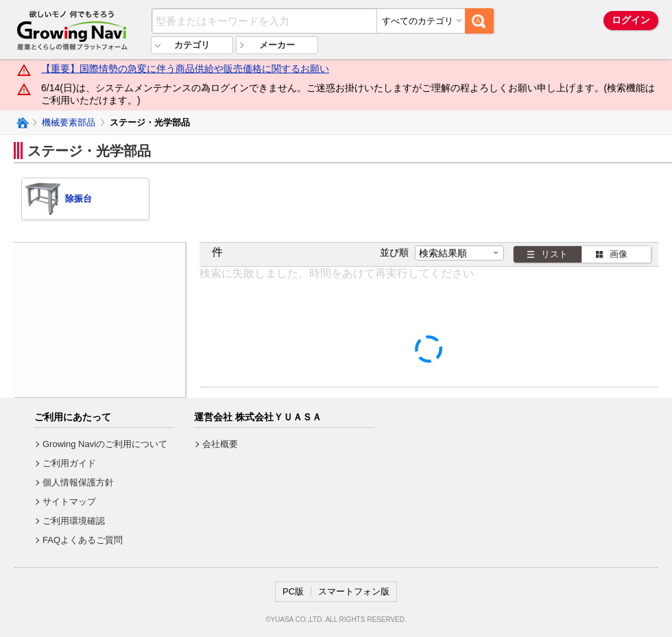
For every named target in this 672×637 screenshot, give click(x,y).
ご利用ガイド (69, 463)
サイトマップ (69, 502)
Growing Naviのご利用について (105, 444)
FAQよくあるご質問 (83, 540)
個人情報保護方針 (78, 482)
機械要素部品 (69, 122)
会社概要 (220, 444)
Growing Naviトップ (22, 123)
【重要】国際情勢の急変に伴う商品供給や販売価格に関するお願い (185, 69)
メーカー (277, 45)
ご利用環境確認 (74, 521)
